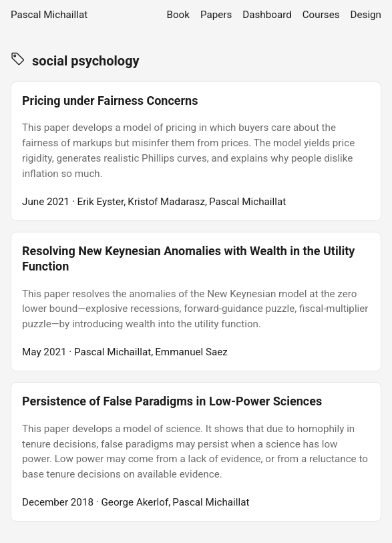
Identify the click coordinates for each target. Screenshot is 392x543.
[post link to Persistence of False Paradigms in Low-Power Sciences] (196, 452)
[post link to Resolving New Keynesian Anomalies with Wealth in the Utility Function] (196, 302)
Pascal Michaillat (49, 15)
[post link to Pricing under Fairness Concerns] (196, 151)
